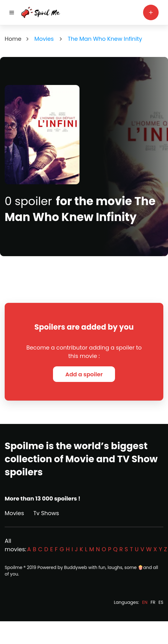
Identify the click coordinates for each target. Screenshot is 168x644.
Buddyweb (76, 567)
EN (145, 602)
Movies (14, 513)
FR (153, 602)
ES (161, 602)
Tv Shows (46, 513)
